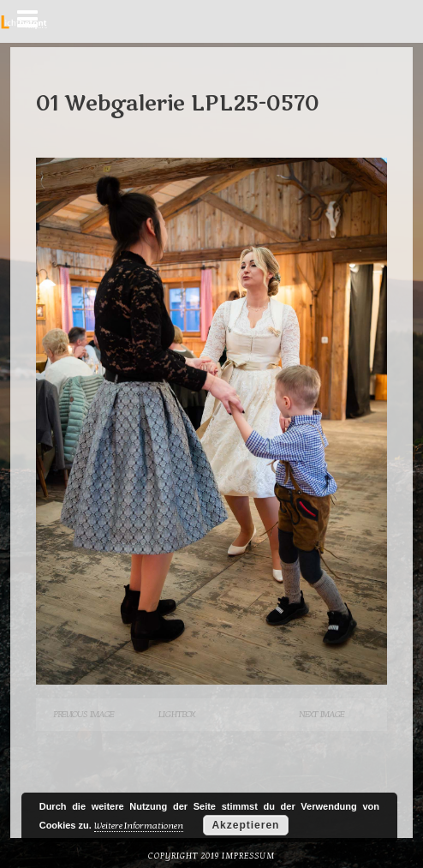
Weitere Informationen (139, 826)
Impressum (248, 856)
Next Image (322, 714)
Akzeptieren (245, 825)
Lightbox (176, 714)
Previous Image (83, 714)
